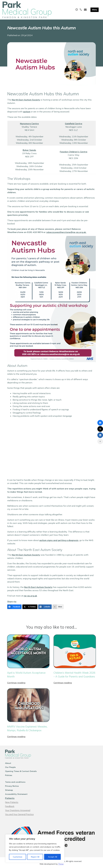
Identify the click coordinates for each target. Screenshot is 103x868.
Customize (18, 857)
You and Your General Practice (19, 814)
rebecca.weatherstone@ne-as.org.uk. (66, 232)
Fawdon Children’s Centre (74, 152)
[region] (35, 848)
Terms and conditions (15, 782)
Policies (9, 775)
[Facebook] (14, 607)
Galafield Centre (74, 124)
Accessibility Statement (16, 794)
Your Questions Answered (18, 810)
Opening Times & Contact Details (21, 771)
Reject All (35, 857)
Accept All (53, 857)
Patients (10, 798)
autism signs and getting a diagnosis (59, 540)
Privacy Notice (12, 786)
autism (27, 112)
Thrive (61, 864)
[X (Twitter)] (30, 607)
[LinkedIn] (45, 607)
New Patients (12, 802)
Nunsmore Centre (29, 124)
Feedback (10, 806)
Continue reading (16, 683)
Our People (10, 767)
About (8, 763)
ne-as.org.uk (30, 596)
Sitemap (9, 790)
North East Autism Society (26, 100)
